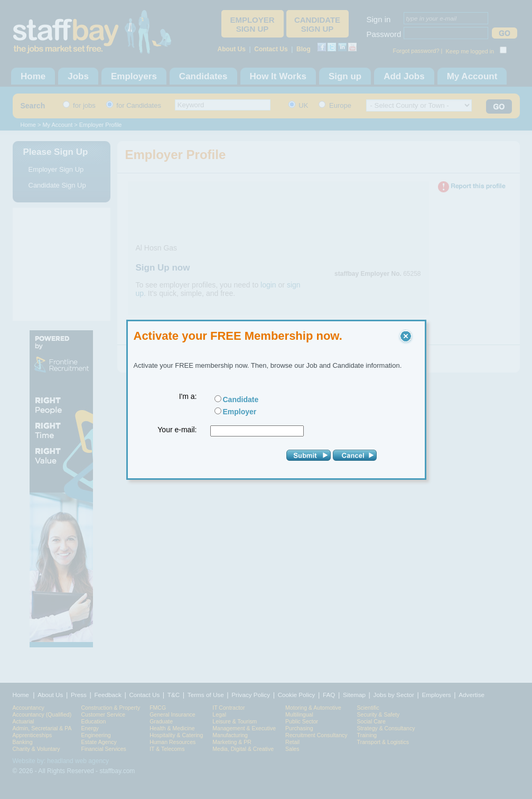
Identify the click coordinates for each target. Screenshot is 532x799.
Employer (240, 412)
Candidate (241, 400)
